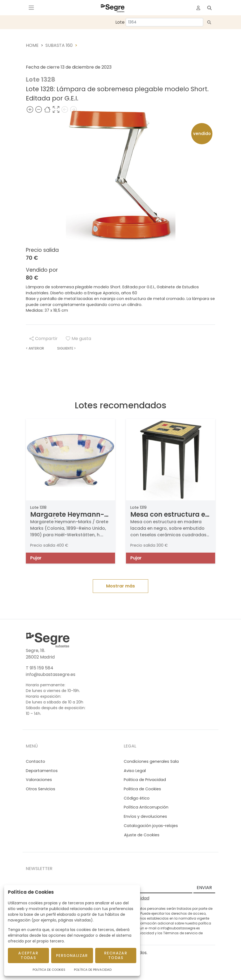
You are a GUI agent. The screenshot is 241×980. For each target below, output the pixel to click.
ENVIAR (204, 888)
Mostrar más (120, 586)
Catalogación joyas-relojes (151, 826)
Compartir (44, 339)
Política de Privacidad (93, 970)
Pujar (36, 558)
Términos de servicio (180, 933)
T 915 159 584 (40, 668)
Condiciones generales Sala (151, 761)
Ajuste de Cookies (142, 835)
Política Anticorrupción (146, 807)
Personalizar (72, 955)
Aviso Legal (135, 771)
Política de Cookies (49, 970)
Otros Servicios (41, 789)
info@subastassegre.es (51, 674)
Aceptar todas (28, 955)
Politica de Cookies (142, 789)
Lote (120, 22)
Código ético (137, 798)
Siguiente (66, 348)
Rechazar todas (116, 955)
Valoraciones (39, 780)
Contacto (35, 761)
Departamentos (42, 771)
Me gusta (78, 339)
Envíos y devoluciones (145, 816)
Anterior (35, 348)
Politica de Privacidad (145, 780)
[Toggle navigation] (31, 8)
